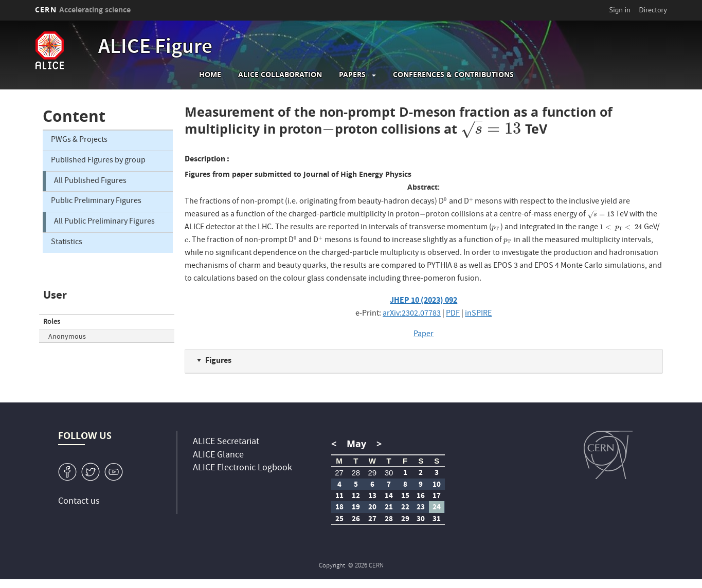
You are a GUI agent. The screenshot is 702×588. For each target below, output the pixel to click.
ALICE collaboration (280, 75)
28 (356, 473)
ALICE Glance (218, 456)
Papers (352, 75)
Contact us (79, 502)
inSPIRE (478, 314)
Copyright (333, 566)
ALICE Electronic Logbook (242, 468)
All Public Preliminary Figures (104, 222)
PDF (453, 314)
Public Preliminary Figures (96, 201)
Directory (653, 10)
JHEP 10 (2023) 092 (424, 300)
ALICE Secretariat (226, 442)
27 (339, 473)
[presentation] (329, 129)
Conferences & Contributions (453, 75)
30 (389, 473)
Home (210, 75)
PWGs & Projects (79, 140)
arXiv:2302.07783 (412, 314)
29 (373, 473)
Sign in (620, 10)
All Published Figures (90, 181)
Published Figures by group (98, 161)
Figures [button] (218, 360)
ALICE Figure (155, 48)
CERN (83, 10)
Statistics (67, 243)
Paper (424, 335)
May (356, 444)
